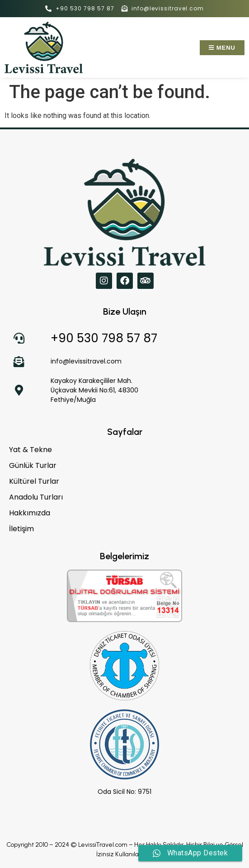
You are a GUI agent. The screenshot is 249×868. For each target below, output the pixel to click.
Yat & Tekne (31, 450)
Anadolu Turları (36, 497)
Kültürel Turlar (34, 481)
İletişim (21, 529)
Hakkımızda (30, 513)
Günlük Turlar (33, 466)
